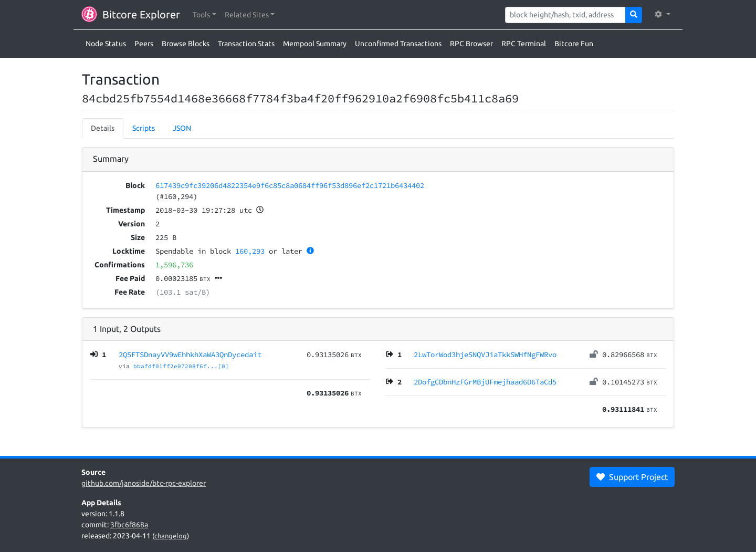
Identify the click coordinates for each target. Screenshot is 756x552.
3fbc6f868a (129, 525)
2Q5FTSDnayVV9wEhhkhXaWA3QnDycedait (190, 355)
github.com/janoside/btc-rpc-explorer (144, 483)
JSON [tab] (182, 128)
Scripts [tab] (144, 128)
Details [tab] (103, 128)
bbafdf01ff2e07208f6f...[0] (181, 366)
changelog (171, 536)
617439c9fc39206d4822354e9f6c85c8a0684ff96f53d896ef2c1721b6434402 (290, 185)
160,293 (250, 251)
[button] (204, 15)
